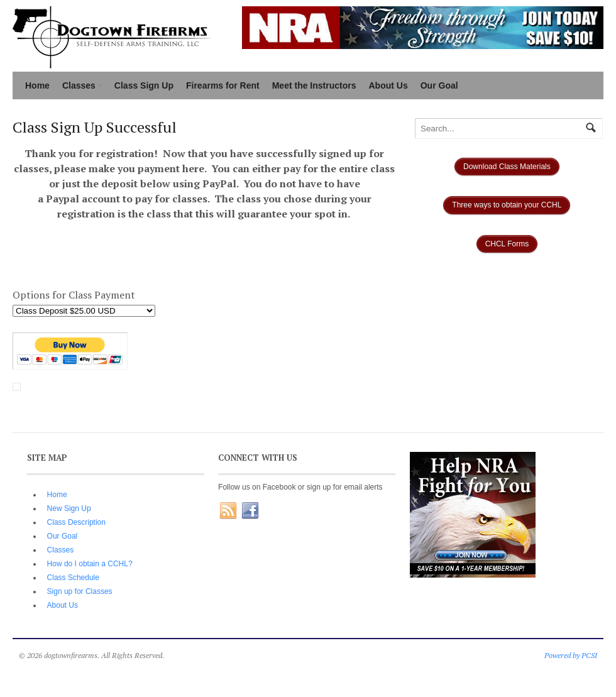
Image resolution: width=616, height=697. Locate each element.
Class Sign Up (144, 85)
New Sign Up (69, 508)
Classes (80, 87)
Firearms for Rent (223, 85)
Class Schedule (73, 578)
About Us (388, 85)
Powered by (563, 655)
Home (37, 85)
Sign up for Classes (80, 591)
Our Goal (439, 85)
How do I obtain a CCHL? (90, 564)
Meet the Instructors (314, 85)
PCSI (589, 655)
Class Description (76, 522)
